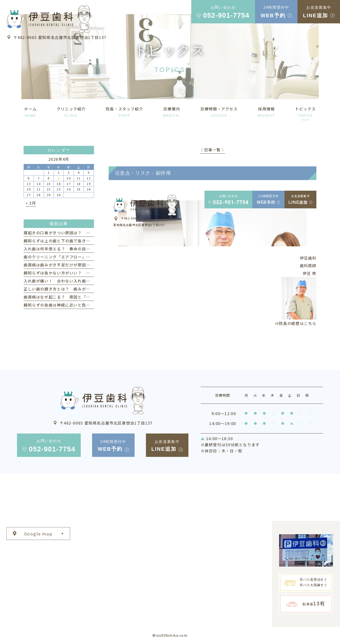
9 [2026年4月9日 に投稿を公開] (59, 178)
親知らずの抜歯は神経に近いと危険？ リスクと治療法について (84, 305)
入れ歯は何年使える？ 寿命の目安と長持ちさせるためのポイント (86, 249)
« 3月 (31, 203)
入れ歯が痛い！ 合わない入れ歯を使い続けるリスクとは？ (80, 281)
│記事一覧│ (212, 150)
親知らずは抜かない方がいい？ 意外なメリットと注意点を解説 (84, 273)
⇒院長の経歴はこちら (296, 323)
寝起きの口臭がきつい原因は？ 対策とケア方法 (69, 233)
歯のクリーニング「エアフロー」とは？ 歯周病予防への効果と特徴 (88, 257)
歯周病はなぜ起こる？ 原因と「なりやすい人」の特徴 (76, 297)
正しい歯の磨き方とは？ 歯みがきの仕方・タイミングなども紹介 (86, 289)
